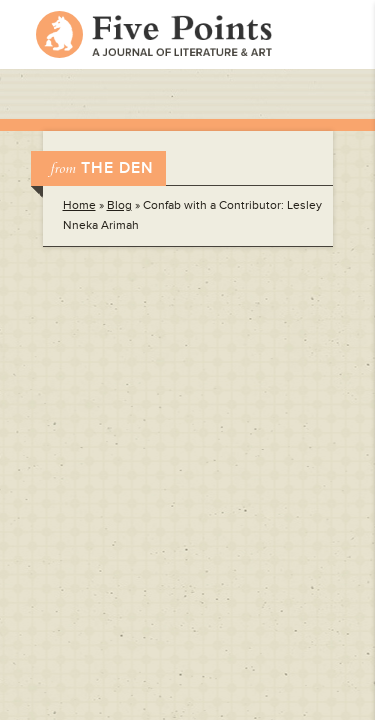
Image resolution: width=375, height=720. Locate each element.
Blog (119, 205)
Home (79, 205)
